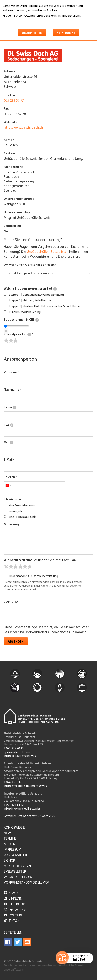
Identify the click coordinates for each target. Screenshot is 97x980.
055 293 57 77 (14, 101)
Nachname (12, 390)
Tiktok (12, 921)
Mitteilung (11, 525)
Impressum (13, 850)
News (8, 833)
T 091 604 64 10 (14, 805)
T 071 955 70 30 (14, 749)
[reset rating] (6, 567)
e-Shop (9, 861)
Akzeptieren (32, 33)
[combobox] (8, 485)
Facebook (14, 904)
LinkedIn (13, 899)
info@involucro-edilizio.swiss (22, 809)
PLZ (9, 425)
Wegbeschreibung (19, 877)
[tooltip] (55, 289)
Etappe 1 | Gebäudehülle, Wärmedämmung (36, 295)
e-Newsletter (15, 872)
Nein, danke (66, 33)
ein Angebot (17, 511)
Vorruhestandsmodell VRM (27, 883)
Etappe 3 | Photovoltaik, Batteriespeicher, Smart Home (44, 306)
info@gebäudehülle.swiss (20, 756)
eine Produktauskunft (23, 517)
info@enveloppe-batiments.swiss (25, 786)
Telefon (9, 477)
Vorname (10, 372)
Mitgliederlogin (17, 866)
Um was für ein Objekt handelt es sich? (31, 265)
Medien (10, 844)
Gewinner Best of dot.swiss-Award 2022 (30, 816)
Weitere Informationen (19, 21)
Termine (10, 839)
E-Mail (8, 460)
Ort (9, 443)
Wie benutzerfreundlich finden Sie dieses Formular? (40, 560)
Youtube (13, 916)
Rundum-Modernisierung (25, 312)
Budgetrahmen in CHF (21, 320)
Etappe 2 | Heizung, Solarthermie (30, 301)
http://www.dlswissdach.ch (23, 128)
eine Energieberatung (23, 506)
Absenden (16, 642)
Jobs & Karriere (16, 855)
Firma (10, 408)
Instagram (15, 910)
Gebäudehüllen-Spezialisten (48, 252)
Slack (11, 893)
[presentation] (34, 614)
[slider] (11, 341)
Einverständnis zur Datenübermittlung (33, 576)
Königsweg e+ (15, 828)
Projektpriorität (17, 335)
